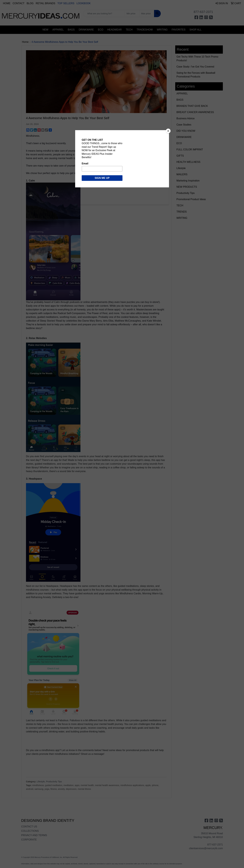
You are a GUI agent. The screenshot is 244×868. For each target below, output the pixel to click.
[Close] (168, 131)
